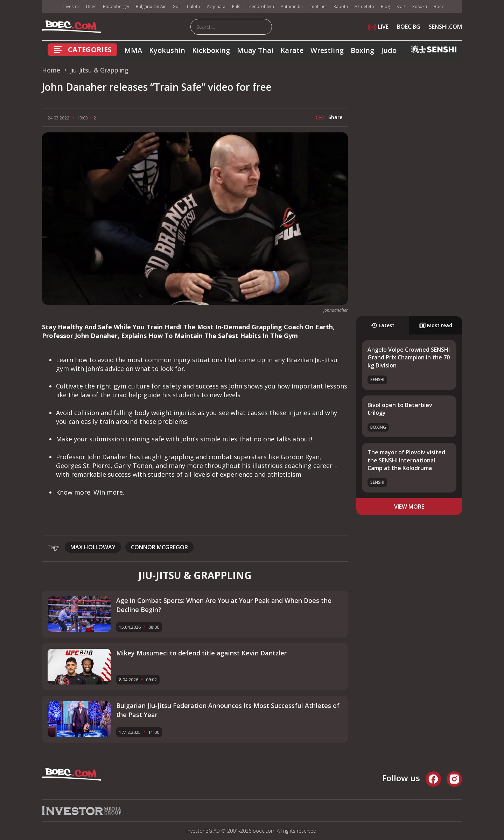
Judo (389, 50)
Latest (383, 325)
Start (401, 6)
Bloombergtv (116, 6)
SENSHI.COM (445, 27)
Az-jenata (216, 6)
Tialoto (193, 6)
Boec (439, 6)
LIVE (378, 27)
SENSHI (377, 380)
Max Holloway (93, 547)
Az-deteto (364, 6)
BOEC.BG (409, 27)
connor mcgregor (159, 547)
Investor (71, 6)
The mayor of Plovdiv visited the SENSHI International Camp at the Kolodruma (406, 460)
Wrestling (327, 50)
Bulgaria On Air (151, 6)
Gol (176, 6)
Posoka (420, 6)
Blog (385, 6)
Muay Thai (255, 50)
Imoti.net (318, 6)
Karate (292, 50)
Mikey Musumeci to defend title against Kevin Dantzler (201, 653)
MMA (133, 50)
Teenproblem (260, 6)
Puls (236, 6)
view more (409, 507)
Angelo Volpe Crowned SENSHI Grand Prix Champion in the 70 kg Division (409, 357)
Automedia (292, 6)
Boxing (362, 50)
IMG (51, 7)
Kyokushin (167, 50)
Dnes (91, 6)
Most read (436, 325)
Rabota (341, 6)
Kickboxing (211, 50)
